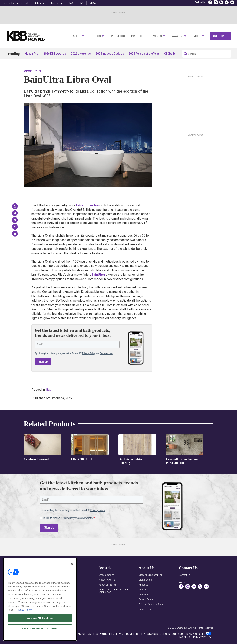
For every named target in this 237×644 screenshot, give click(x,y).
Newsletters (145, 609)
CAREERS (93, 634)
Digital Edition (146, 580)
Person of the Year (108, 585)
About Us (144, 585)
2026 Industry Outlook (110, 54)
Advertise (40, 3)
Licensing (57, 3)
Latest (76, 36)
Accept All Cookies (40, 618)
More (197, 36)
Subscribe (221, 36)
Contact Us (185, 575)
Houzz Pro (32, 54)
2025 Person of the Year (144, 54)
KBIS (70, 3)
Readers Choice (106, 575)
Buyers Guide (146, 600)
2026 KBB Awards (55, 54)
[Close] (72, 564)
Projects (118, 36)
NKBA (93, 3)
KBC (81, 3)
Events (157, 36)
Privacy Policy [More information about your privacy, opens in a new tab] (24, 610)
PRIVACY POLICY (202, 637)
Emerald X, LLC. (184, 628)
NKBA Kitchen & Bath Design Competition (113, 591)
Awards (178, 36)
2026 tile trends (81, 54)
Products (138, 36)
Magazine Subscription (151, 575)
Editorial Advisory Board (151, 604)
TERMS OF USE (183, 637)
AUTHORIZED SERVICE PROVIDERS (119, 634)
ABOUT (81, 634)
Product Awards (107, 580)
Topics (96, 36)
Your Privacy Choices (192, 634)
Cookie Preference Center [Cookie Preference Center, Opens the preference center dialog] (40, 629)
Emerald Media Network (16, 3)
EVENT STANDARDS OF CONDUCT (158, 634)
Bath (49, 390)
